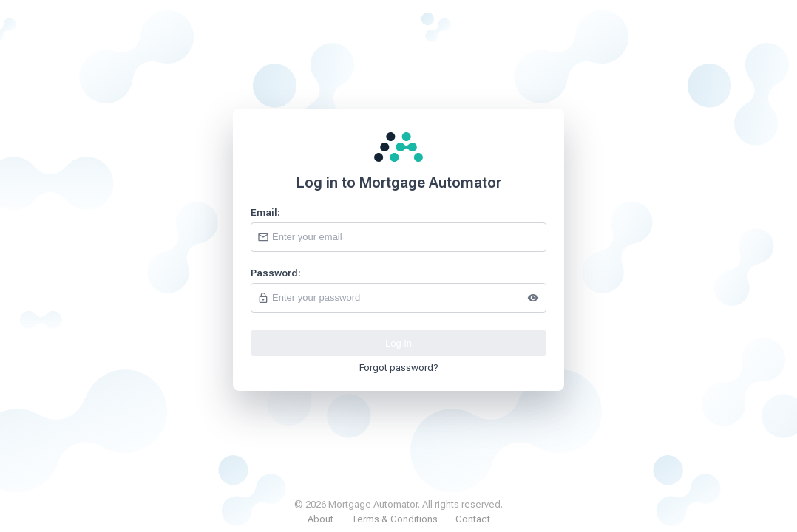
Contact (473, 519)
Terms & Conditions (394, 519)
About (321, 519)
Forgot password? (399, 368)
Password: (276, 273)
